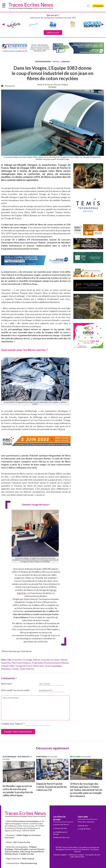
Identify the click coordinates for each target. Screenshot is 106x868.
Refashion (6, 669)
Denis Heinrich (27, 669)
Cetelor (15, 669)
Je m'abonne (98, 6)
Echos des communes (86, 822)
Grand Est (17, 660)
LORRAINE (65, 62)
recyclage (28, 660)
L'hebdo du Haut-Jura (61, 837)
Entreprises (10, 86)
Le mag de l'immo (84, 829)
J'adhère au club (53, 33)
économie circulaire (50, 660)
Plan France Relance (21, 663)
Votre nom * (7, 684)
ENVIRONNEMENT (43, 62)
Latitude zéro (83, 826)
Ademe (37, 660)
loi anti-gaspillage (53, 666)
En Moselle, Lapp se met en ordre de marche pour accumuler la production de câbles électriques (18, 791)
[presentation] (3, 25)
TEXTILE (56, 62)
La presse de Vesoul (61, 824)
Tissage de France (24, 666)
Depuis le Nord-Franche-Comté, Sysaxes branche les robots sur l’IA (52, 787)
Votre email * (15, 690)
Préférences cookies (76, 855)
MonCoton (39, 666)
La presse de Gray (60, 828)
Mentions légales (60, 855)
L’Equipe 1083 (8, 666)
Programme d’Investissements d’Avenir (50, 663)
